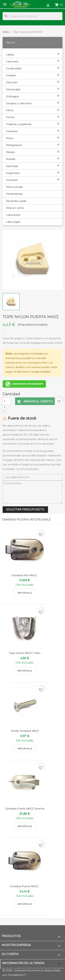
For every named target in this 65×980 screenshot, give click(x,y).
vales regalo (13, 222)
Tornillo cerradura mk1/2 (25, 731)
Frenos (10, 117)
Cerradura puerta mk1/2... (25, 886)
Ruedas (11, 159)
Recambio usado (16, 201)
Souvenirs (12, 180)
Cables (10, 55)
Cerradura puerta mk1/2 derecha (25, 809)
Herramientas (14, 194)
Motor (10, 138)
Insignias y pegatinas (19, 124)
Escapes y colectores (19, 103)
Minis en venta (15, 208)
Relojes (10, 152)
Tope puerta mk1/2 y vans (25, 653)
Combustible (14, 69)
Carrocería (12, 62)
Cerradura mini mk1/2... (25, 575)
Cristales (11, 75)
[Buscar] (32, 16)
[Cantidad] (7, 401)
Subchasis (12, 166)
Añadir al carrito (35, 402)
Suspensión (13, 173)
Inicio (11, 43)
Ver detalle (25, 593)
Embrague (12, 96)
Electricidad (13, 90)
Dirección (12, 82)
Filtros (10, 110)
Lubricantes (13, 215)
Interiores (12, 131)
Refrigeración (14, 145)
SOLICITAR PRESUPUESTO (25, 510)
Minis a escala (14, 187)
